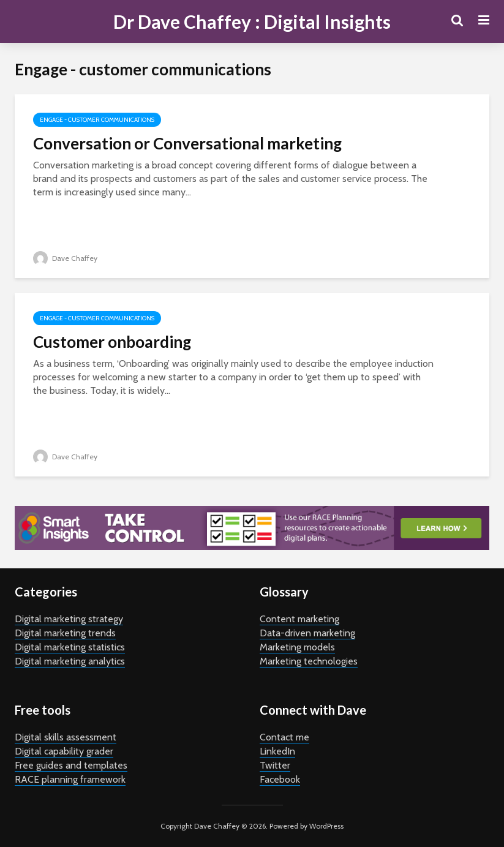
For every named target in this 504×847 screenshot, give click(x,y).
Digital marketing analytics (70, 661)
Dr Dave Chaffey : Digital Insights (252, 21)
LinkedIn (277, 751)
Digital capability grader (64, 751)
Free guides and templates (71, 765)
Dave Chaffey (65, 258)
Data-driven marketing (307, 633)
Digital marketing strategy (69, 619)
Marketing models (297, 647)
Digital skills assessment (66, 737)
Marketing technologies (309, 661)
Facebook (280, 779)
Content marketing (299, 619)
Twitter (275, 765)
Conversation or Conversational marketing (187, 143)
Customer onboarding (112, 342)
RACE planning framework (70, 779)
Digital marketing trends (65, 633)
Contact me (284, 737)
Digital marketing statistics (70, 647)
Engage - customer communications (97, 120)
